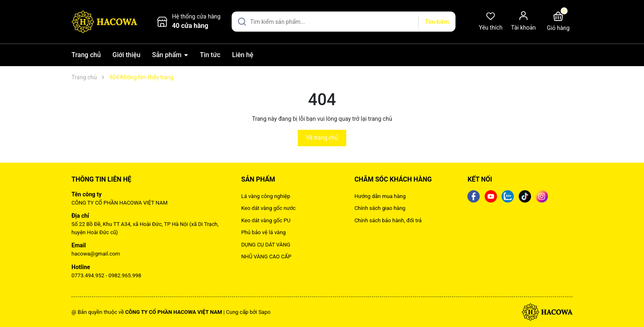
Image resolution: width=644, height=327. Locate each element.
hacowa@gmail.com (96, 254)
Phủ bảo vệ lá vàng (263, 232)
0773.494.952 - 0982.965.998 (106, 275)
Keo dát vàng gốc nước (268, 208)
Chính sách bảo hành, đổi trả (388, 220)
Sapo (264, 312)
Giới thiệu (126, 55)
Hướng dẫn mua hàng (380, 196)
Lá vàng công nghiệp (266, 196)
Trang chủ (86, 55)
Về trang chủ (322, 138)
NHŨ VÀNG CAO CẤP (266, 257)
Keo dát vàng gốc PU (266, 220)
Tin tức (210, 55)
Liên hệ (243, 55)
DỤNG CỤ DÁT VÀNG (266, 245)
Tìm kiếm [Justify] (437, 22)
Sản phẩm (168, 55)
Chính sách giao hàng (380, 208)
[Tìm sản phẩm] (344, 22)
